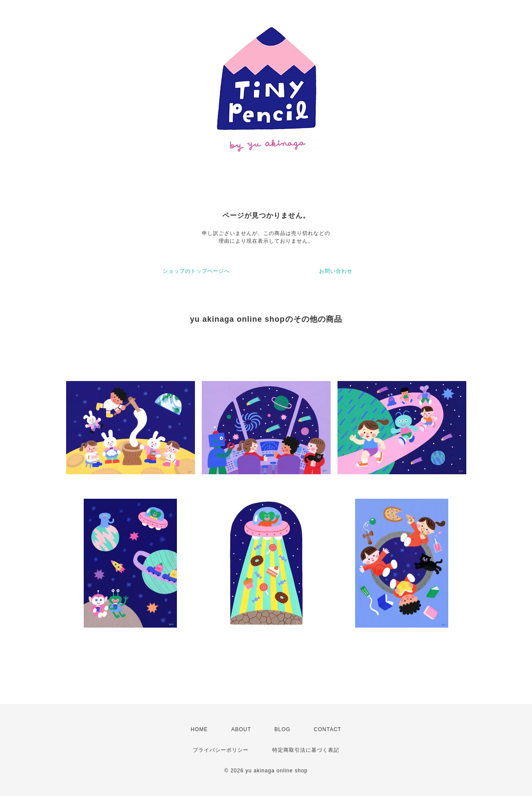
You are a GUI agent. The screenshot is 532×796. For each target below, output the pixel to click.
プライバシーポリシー (221, 750)
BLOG (282, 729)
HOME (199, 729)
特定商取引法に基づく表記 (306, 750)
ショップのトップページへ (196, 271)
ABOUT (241, 729)
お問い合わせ (336, 271)
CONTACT (328, 729)
